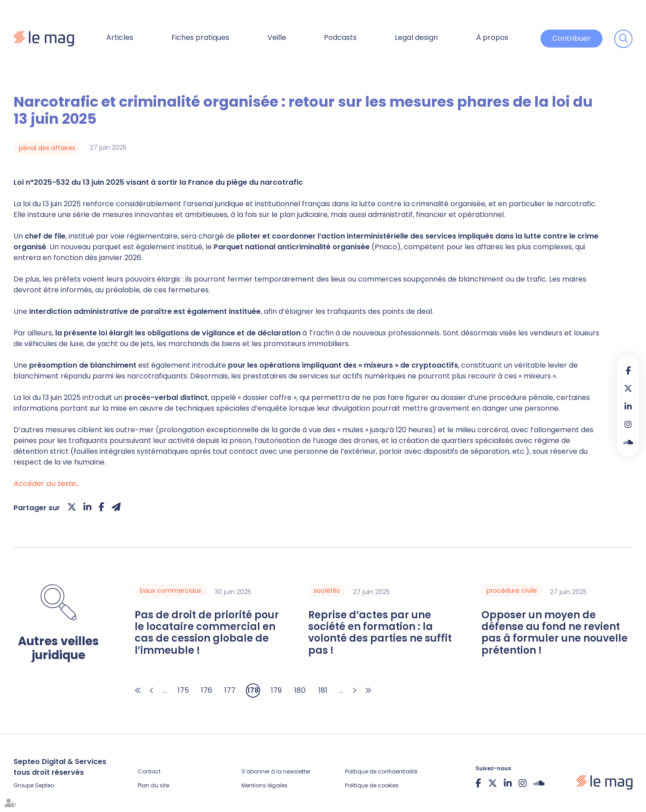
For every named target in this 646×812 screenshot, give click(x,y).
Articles (120, 37)
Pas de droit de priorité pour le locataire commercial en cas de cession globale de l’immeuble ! (207, 633)
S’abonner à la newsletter (276, 771)
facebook (628, 370)
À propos (492, 37)
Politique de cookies (372, 785)
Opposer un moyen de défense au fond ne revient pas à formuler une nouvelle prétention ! (554, 633)
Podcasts (340, 37)
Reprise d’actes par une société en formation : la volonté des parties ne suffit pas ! (380, 633)
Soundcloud (628, 442)
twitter (628, 388)
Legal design (416, 37)
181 (323, 690)
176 (207, 690)
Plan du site (153, 785)
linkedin (628, 406)
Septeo (44, 785)
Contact (149, 771)
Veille (277, 37)
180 (300, 690)
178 (253, 690)
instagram (628, 424)
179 (276, 690)
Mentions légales (264, 785)
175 (183, 690)
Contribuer (572, 38)
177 (230, 690)
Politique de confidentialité (381, 771)
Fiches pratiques (200, 37)
